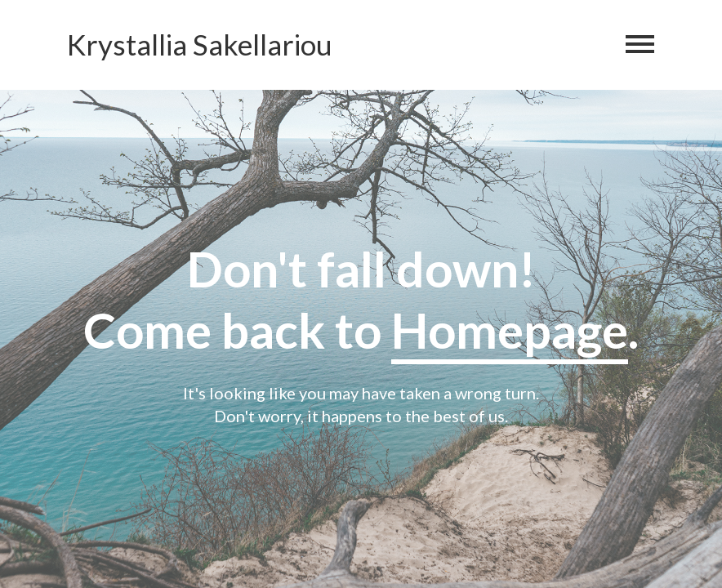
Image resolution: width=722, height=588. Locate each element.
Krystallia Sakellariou (200, 45)
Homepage (510, 330)
